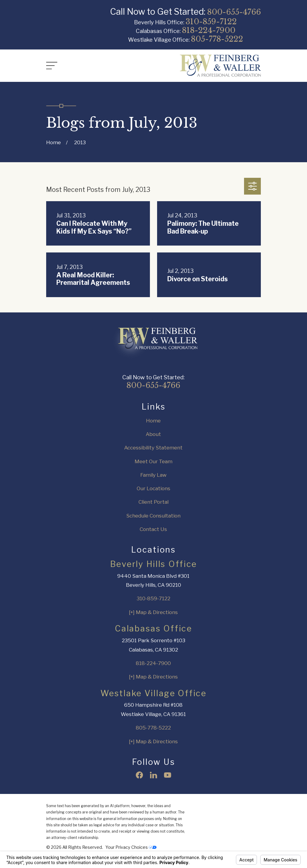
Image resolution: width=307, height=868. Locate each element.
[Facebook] (139, 775)
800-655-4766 (234, 12)
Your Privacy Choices (131, 847)
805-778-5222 (217, 39)
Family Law (153, 475)
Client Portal (153, 502)
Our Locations (153, 488)
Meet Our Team (153, 461)
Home (153, 421)
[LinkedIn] (153, 775)
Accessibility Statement (153, 448)
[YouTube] (168, 775)
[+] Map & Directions (153, 612)
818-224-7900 (209, 30)
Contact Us (153, 529)
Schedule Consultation (153, 516)
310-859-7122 (211, 22)
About (153, 434)
